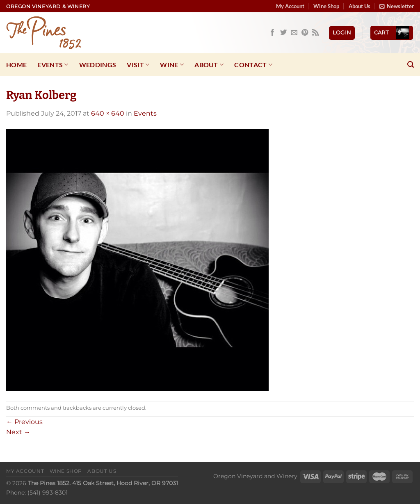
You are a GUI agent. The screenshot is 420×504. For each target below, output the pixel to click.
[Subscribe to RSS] (315, 33)
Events (53, 65)
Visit (138, 65)
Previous (24, 422)
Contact (253, 65)
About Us (360, 6)
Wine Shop (326, 6)
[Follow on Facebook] (272, 33)
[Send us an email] (294, 33)
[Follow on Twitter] (283, 33)
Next (18, 432)
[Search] (411, 65)
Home (16, 65)
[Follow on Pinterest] (305, 33)
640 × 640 (108, 113)
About (209, 65)
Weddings (98, 65)
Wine (172, 65)
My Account (290, 6)
